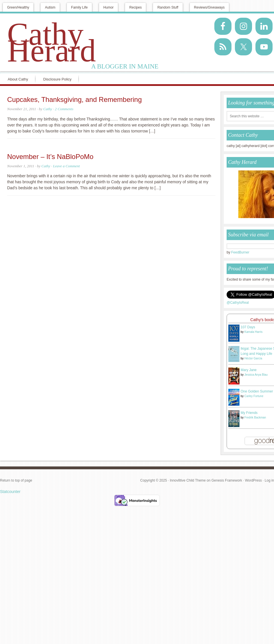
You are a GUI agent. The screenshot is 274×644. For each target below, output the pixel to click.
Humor (108, 7)
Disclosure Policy (58, 79)
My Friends (249, 413)
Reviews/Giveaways (209, 7)
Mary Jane (249, 370)
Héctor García (253, 358)
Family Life (79, 7)
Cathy (48, 109)
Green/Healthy (18, 7)
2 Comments (64, 109)
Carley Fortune (254, 396)
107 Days (248, 327)
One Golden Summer (257, 391)
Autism (50, 7)
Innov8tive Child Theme (188, 480)
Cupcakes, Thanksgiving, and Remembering (74, 99)
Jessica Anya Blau (256, 375)
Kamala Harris (253, 332)
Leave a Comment (67, 166)
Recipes (135, 7)
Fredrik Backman (255, 417)
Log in (269, 480)
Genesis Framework (227, 480)
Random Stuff (168, 7)
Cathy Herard (52, 42)
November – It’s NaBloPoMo (50, 157)
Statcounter (10, 492)
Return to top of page (16, 480)
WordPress (253, 480)
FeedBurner (240, 252)
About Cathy (18, 79)
